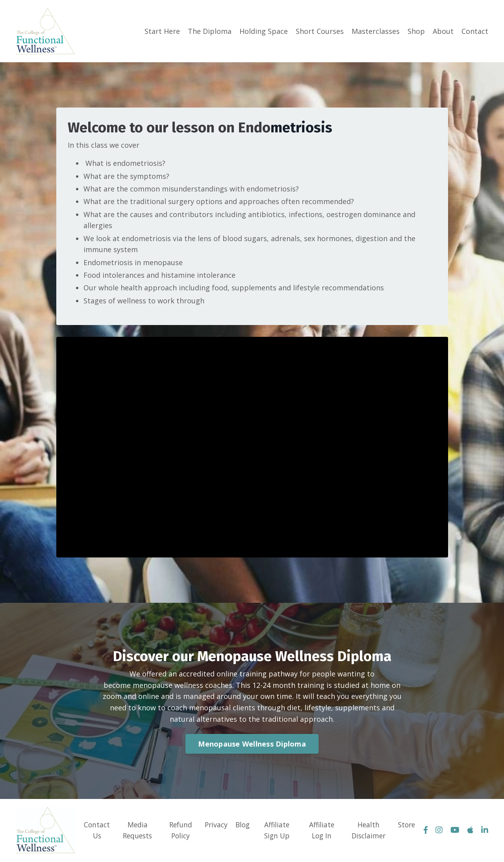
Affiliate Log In (322, 831)
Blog (243, 825)
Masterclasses (376, 31)
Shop (416, 31)
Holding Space (264, 31)
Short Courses (320, 31)
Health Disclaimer (368, 831)
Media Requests (136, 831)
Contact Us (96, 831)
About (443, 31)
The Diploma (210, 31)
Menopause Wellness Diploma (252, 745)
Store (407, 825)
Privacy (215, 825)
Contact (475, 31)
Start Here (162, 31)
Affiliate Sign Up (278, 831)
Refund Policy (179, 831)
